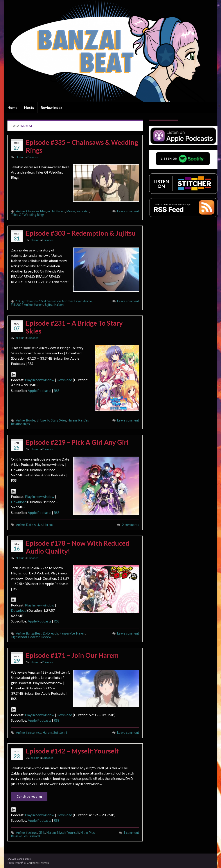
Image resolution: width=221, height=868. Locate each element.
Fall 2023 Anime (22, 305)
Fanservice (67, 633)
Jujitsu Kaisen (54, 305)
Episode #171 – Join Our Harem (72, 655)
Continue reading (29, 796)
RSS (57, 390)
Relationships (20, 424)
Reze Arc (83, 211)
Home (12, 107)
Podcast (34, 637)
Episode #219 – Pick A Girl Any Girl (77, 442)
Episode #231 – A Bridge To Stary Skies (74, 327)
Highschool (19, 637)
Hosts (29, 107)
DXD (46, 633)
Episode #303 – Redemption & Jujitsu (81, 233)
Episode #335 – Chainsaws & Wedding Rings (82, 146)
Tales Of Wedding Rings (28, 215)
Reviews (17, 836)
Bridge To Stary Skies (51, 420)
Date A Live (34, 525)
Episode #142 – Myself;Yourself (72, 751)
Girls (42, 833)
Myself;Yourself (68, 833)
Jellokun (19, 157)
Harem (61, 211)
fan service (34, 733)
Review (46, 637)
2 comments (131, 525)
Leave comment (128, 211)
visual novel (32, 836)
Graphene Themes (38, 863)
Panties (84, 420)
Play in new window (40, 380)
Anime (20, 211)
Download (64, 380)
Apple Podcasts (40, 390)
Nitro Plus (88, 833)
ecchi (51, 211)
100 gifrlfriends (27, 301)
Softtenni (60, 733)
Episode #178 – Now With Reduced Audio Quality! (78, 547)
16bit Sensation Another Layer (60, 301)
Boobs (31, 420)
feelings (32, 833)
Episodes (33, 157)
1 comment (131, 833)
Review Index (52, 107)
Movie (71, 211)
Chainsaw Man (36, 211)
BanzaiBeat (34, 633)
